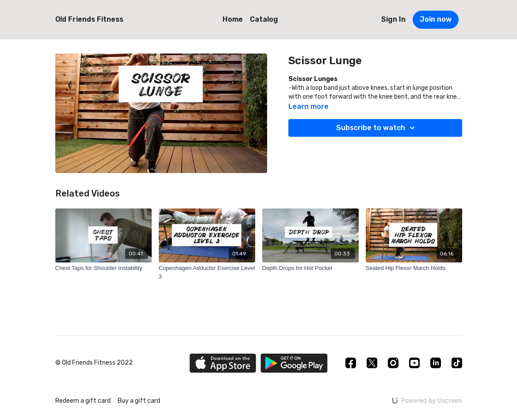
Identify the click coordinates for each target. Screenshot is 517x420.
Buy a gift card (139, 401)
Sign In (393, 19)
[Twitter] (372, 363)
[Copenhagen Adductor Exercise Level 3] (207, 272)
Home (233, 19)
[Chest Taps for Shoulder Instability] (103, 268)
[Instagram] (393, 363)
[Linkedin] (436, 363)
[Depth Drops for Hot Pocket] (310, 268)
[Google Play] (294, 363)
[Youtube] (414, 363)
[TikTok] (457, 363)
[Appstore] (223, 363)
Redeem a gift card (83, 401)
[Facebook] (351, 363)
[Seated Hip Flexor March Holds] (414, 268)
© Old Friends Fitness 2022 (94, 363)
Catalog (264, 19)
